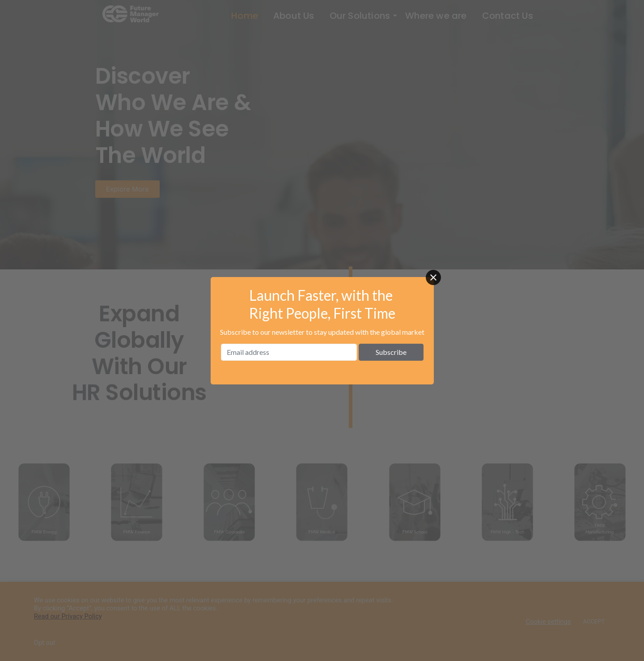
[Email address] (289, 352)
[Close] (433, 277)
